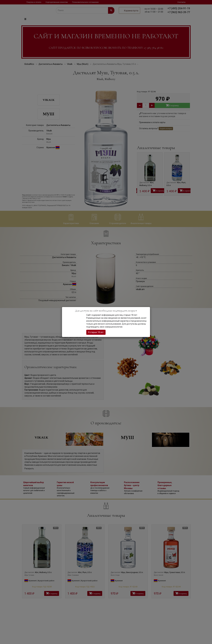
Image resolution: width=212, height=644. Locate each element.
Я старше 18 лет (96, 332)
